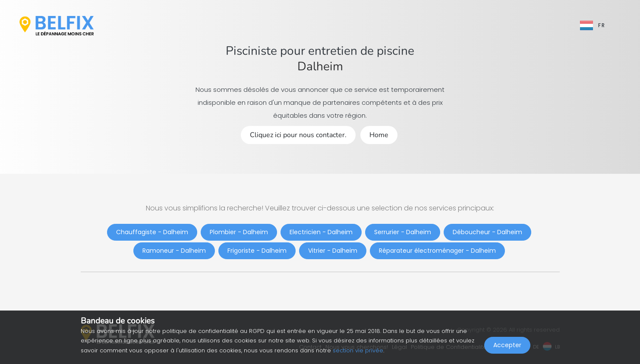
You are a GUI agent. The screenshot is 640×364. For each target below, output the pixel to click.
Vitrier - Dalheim (333, 251)
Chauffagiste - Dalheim (152, 232)
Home (379, 135)
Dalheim (320, 66)
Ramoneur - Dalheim (174, 251)
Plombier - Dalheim (239, 232)
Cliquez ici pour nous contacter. (298, 135)
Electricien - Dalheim (321, 232)
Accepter (507, 345)
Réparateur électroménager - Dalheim (437, 251)
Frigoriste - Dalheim (257, 251)
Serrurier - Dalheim (403, 232)
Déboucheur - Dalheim (487, 232)
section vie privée (358, 350)
